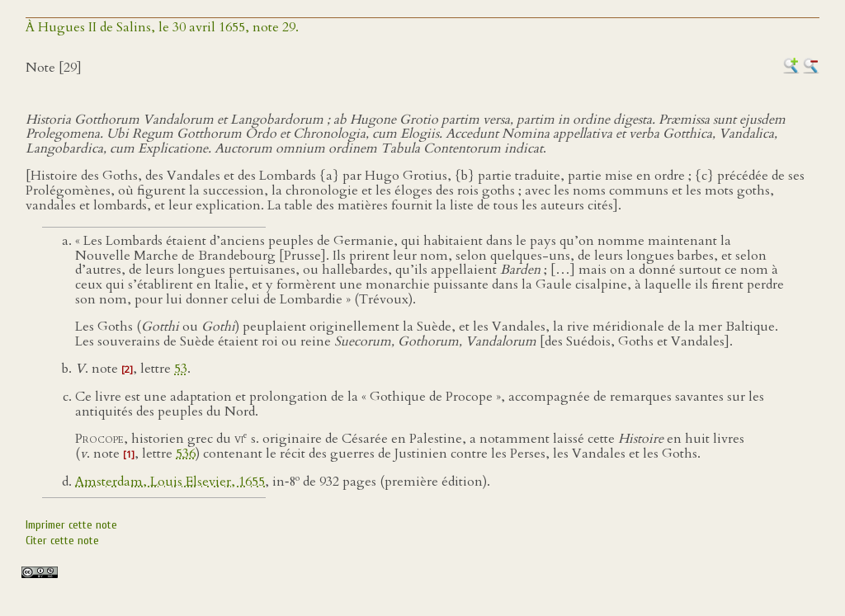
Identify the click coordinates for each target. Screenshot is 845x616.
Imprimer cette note (71, 525)
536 (186, 454)
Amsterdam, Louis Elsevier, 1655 (170, 482)
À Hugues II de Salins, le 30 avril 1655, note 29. (162, 27)
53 (181, 369)
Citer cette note (62, 541)
